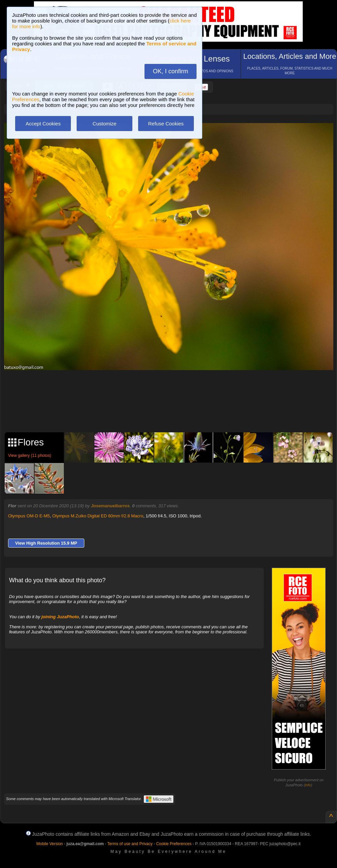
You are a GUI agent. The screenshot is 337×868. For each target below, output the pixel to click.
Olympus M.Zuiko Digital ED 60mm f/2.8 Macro (98, 516)
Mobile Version (50, 844)
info (308, 785)
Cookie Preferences (174, 844)
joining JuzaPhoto (60, 617)
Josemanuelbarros (110, 506)
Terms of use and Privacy (130, 844)
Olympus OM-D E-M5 (29, 516)
